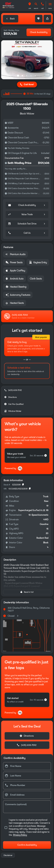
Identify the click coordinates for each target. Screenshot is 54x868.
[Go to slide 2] (22, 76)
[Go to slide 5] (35, 76)
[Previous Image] (5, 60)
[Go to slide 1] (18, 76)
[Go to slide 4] (31, 76)
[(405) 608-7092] (13, 390)
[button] (30, 5)
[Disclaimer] (6, 123)
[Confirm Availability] (27, 845)
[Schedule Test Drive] (27, 224)
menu (50, 8)
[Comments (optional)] (27, 807)
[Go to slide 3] (27, 76)
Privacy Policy (20, 835)
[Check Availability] (39, 32)
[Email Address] (27, 795)
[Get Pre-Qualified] (14, 404)
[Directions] (11, 397)
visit (30, 8)
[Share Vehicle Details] (47, 19)
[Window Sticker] (13, 411)
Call (42, 8)
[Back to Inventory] (11, 19)
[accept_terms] (27, 828)
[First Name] (27, 766)
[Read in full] (27, 592)
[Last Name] (27, 776)
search (36, 8)
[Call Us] (27, 233)
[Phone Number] (27, 785)
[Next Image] (49, 60)
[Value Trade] (27, 214)
